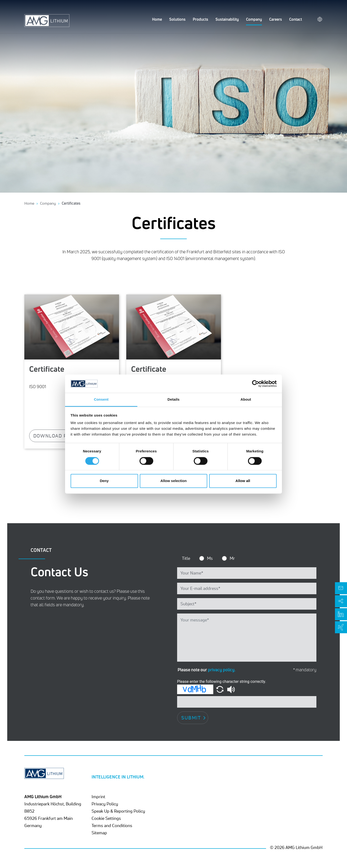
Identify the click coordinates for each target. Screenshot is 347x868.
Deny (104, 481)
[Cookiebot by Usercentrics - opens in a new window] (256, 384)
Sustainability (227, 19)
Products (200, 19)
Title (186, 558)
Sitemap (99, 833)
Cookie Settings (106, 818)
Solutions (177, 19)
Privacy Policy (105, 804)
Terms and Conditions (112, 825)
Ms (210, 558)
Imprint (98, 796)
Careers (276, 19)
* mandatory (305, 670)
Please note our (207, 670)
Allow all (243, 481)
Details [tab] (173, 400)
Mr (232, 558)
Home (157, 19)
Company (254, 19)
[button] (220, 689)
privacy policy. (222, 670)
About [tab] (246, 400)
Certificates (71, 203)
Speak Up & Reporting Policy (118, 811)
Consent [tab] (101, 400)
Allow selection (173, 481)
